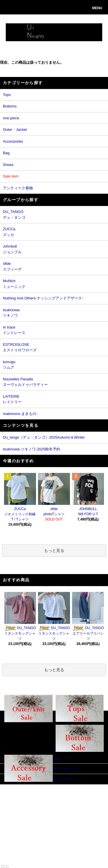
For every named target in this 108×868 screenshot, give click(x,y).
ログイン (39, 800)
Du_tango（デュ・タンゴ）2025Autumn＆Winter (44, 437)
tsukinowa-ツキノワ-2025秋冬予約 (32, 449)
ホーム (13, 787)
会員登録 (39, 795)
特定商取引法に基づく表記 (16, 821)
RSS (11, 856)
